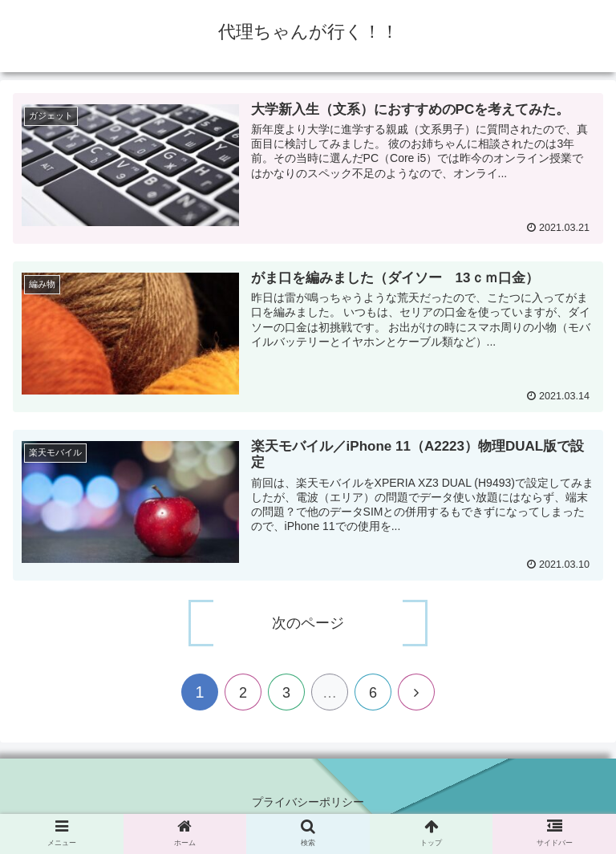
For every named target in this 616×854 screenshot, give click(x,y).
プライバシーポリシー (308, 802)
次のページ (308, 623)
